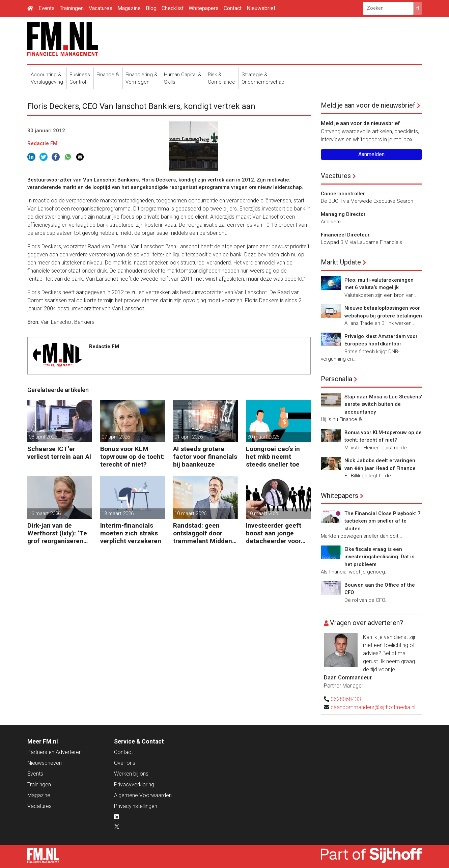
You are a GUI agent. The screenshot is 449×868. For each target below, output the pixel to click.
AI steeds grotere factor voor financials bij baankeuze (205, 457)
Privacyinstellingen (136, 806)
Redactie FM (42, 143)
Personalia (336, 379)
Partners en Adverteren (54, 752)
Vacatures (101, 8)
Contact (233, 8)
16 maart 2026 (45, 513)
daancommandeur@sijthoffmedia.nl (373, 707)
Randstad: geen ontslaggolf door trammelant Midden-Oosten (204, 533)
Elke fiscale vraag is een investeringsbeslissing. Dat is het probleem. (379, 557)
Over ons (125, 763)
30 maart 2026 (263, 437)
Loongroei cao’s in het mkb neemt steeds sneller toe (273, 457)
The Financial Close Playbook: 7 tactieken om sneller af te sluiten (383, 521)
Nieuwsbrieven (45, 763)
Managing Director (343, 214)
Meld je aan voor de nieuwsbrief (368, 105)
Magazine (129, 8)
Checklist (173, 8)
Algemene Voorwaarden (143, 795)
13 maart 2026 (118, 513)
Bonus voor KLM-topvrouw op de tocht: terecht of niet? (132, 457)
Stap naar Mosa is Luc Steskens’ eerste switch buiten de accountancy (383, 404)
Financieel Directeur (345, 235)
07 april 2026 (116, 437)
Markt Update (341, 262)
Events (47, 8)
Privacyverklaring (134, 785)
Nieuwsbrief (261, 8)
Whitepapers (204, 8)
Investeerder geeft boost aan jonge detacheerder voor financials (274, 533)
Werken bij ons (131, 774)
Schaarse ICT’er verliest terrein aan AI (59, 453)
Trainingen (72, 8)
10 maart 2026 (190, 513)
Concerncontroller (343, 194)
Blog (151, 8)
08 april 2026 (43, 437)
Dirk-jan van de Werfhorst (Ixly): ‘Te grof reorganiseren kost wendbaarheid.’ (57, 533)
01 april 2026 (189, 437)
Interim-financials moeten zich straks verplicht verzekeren (131, 533)
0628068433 (346, 699)
